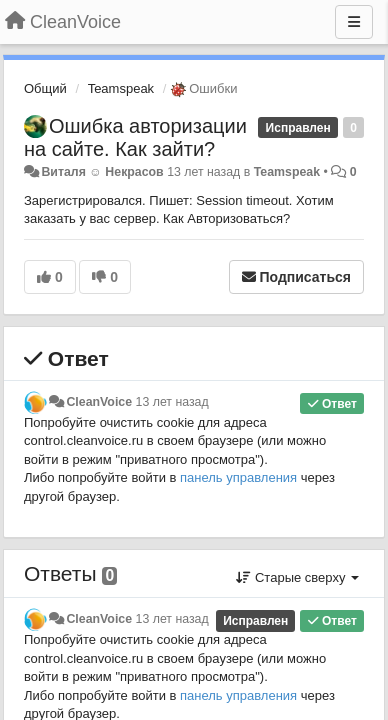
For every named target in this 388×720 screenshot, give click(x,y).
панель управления (238, 477)
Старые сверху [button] (297, 577)
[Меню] (354, 22)
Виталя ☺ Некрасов (102, 172)
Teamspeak (121, 88)
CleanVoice (99, 402)
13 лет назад (172, 402)
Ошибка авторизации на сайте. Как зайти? (135, 137)
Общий (45, 88)
